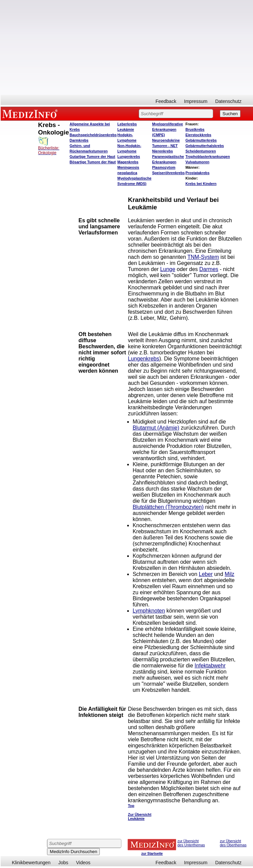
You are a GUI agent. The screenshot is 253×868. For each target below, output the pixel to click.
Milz (229, 574)
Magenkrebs (128, 162)
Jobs (63, 863)
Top (131, 806)
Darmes (209, 269)
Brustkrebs (195, 129)
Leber (206, 574)
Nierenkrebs (163, 151)
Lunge (168, 269)
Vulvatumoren (197, 162)
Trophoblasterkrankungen (208, 157)
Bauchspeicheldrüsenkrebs (93, 135)
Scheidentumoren (201, 151)
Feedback (166, 101)
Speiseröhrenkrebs (169, 173)
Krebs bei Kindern (201, 184)
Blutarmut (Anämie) (156, 428)
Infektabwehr (210, 666)
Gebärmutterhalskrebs (205, 146)
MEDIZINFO (31, 113)
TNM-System (203, 257)
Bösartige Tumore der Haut (93, 162)
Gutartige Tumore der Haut (93, 157)
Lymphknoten (149, 611)
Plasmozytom (164, 167)
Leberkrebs (127, 124)
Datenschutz (228, 101)
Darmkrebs (79, 140)
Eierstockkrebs (198, 135)
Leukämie (126, 129)
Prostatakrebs (197, 173)
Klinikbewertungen (31, 863)
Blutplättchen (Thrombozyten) (168, 507)
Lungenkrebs (129, 157)
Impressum (196, 101)
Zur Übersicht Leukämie (140, 817)
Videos (83, 863)
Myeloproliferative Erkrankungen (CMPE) (168, 129)
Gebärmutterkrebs (201, 140)
